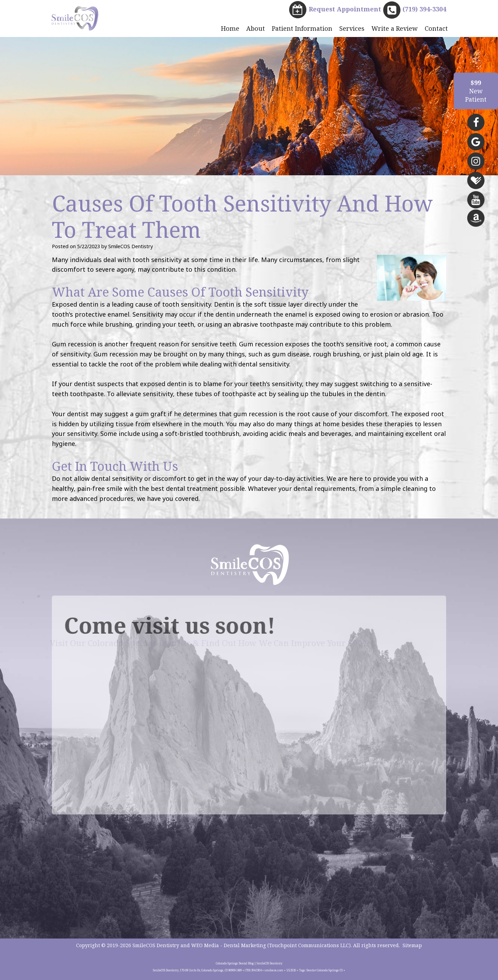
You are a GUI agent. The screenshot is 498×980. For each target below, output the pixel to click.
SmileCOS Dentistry (156, 945)
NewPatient (476, 91)
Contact (436, 28)
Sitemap (412, 945)
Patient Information (302, 28)
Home (230, 28)
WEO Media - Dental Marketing (229, 945)
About (256, 28)
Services (352, 28)
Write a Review (395, 28)
